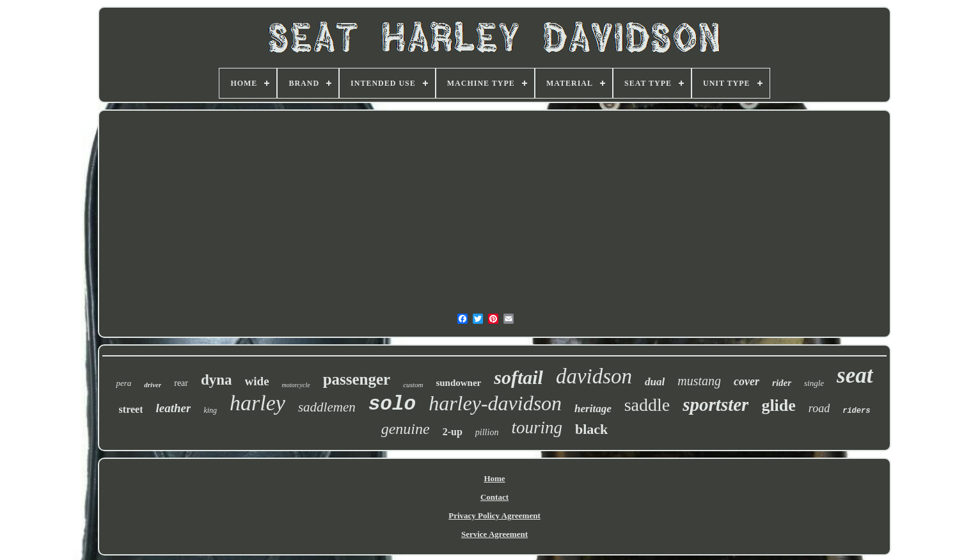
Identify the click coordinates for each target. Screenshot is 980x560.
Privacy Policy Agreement (494, 516)
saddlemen (327, 407)
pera (123, 383)
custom (413, 385)
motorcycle (296, 385)
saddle (647, 405)
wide (257, 381)
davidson (594, 376)
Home (494, 478)
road (819, 408)
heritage (593, 409)
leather (173, 408)
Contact (494, 497)
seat (855, 375)
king (210, 410)
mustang (699, 381)
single (814, 383)
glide (778, 405)
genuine (406, 429)
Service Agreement (494, 534)
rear (181, 383)
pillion (487, 432)
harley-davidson (495, 403)
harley (257, 403)
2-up (453, 432)
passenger (357, 379)
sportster (715, 404)
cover (747, 381)
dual (655, 382)
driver (153, 385)
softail (518, 377)
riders (856, 411)
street (131, 409)
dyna (217, 380)
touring (537, 428)
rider (782, 383)
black (591, 429)
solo (392, 404)
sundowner (458, 383)
